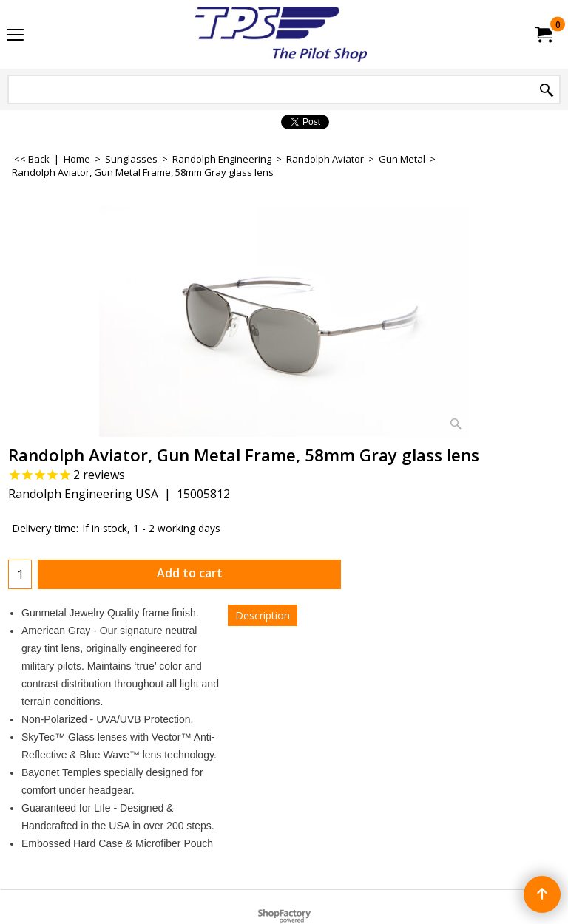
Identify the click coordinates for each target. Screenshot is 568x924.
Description (263, 615)
